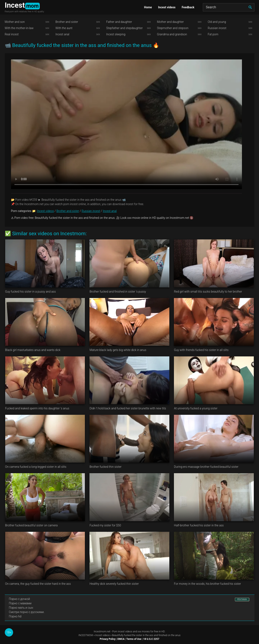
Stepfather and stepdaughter (125, 28)
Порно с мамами (20, 603)
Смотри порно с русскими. (27, 612)
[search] (250, 7)
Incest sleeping (116, 34)
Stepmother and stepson (173, 28)
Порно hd (15, 616)
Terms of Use (134, 639)
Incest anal (63, 34)
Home (148, 7)
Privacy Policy (108, 639)
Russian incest (217, 28)
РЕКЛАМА (242, 599)
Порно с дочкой (19, 599)
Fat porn (213, 34)
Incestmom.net (102, 632)
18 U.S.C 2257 (151, 639)
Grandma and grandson (172, 34)
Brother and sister (67, 22)
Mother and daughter (170, 22)
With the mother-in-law (19, 28)
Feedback (188, 7)
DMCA (121, 639)
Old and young (217, 22)
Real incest (12, 34)
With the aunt (64, 28)
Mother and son (15, 22)
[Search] (229, 7)
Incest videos (167, 7)
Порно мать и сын (21, 608)
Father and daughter (119, 22)
